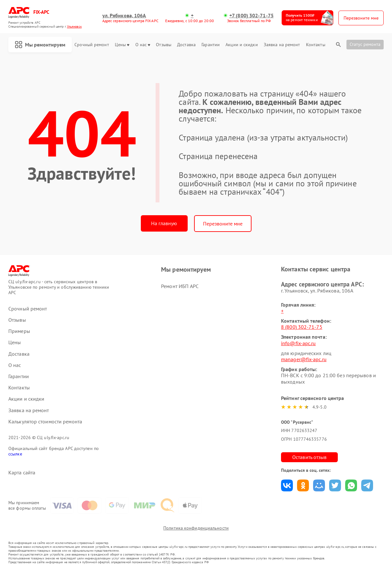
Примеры (19, 331)
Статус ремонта (365, 44)
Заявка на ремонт (282, 45)
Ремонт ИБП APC (180, 286)
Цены (122, 45)
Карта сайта (22, 473)
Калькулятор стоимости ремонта (45, 422)
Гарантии (211, 45)
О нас (143, 45)
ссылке (15, 454)
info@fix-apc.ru (298, 343)
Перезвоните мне (223, 224)
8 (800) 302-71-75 (302, 327)
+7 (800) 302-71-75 (251, 16)
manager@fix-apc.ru (304, 359)
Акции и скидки (242, 45)
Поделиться (287, 485)
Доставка (186, 45)
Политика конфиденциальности (196, 528)
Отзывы (164, 45)
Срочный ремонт (92, 45)
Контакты (316, 45)
